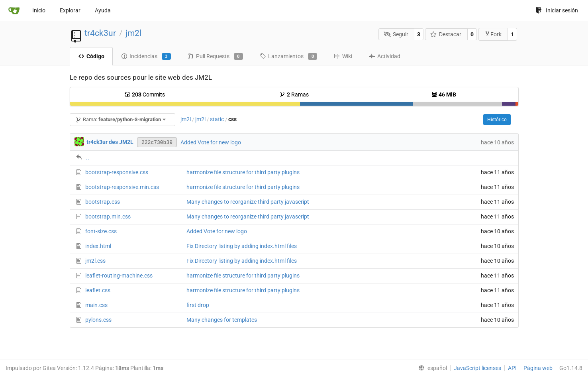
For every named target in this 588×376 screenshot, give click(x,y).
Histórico (497, 120)
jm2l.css (95, 261)
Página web (538, 368)
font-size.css (101, 231)
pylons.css (98, 320)
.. (88, 157)
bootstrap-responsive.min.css (122, 187)
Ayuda (103, 10)
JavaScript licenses (477, 368)
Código (91, 56)
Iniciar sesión (557, 10)
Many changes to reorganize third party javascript (248, 202)
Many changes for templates (222, 320)
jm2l (133, 33)
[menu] (431, 368)
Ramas (294, 94)
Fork (493, 34)
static (217, 119)
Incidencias (146, 57)
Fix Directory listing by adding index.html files (242, 246)
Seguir (396, 34)
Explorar (70, 10)
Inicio (39, 10)
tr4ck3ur (100, 33)
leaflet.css (98, 290)
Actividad (385, 56)
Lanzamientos (288, 57)
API (512, 368)
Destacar (446, 34)
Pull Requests (215, 57)
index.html (98, 246)
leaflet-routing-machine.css (119, 276)
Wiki (343, 56)
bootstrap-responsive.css (117, 172)
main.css (96, 305)
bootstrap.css (103, 202)
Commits (145, 94)
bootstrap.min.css (108, 217)
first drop (198, 305)
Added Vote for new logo (211, 142)
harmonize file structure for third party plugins (243, 172)
